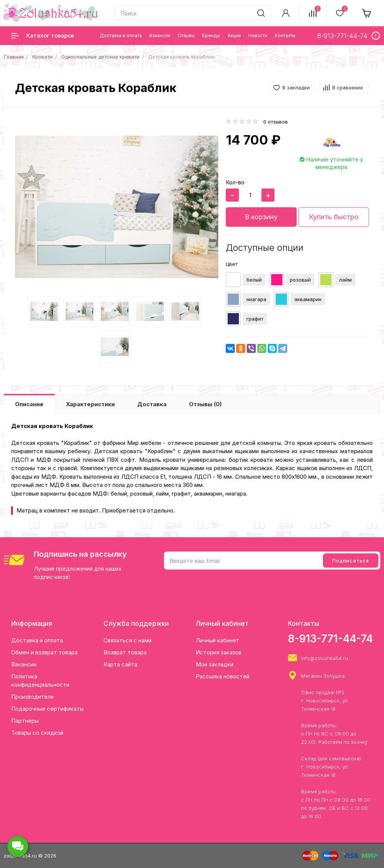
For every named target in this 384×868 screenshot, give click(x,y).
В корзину (261, 217)
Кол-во (235, 182)
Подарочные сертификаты (47, 709)
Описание (29, 404)
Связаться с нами (127, 640)
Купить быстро (334, 217)
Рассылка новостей (223, 676)
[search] (261, 13)
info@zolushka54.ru (325, 658)
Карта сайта (120, 664)
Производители (32, 697)
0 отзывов (276, 122)
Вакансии (24, 664)
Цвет (232, 264)
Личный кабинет (217, 640)
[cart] (367, 13)
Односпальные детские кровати (100, 57)
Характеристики (90, 404)
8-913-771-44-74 (330, 639)
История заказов (219, 652)
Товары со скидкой (37, 733)
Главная (14, 57)
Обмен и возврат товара (44, 652)
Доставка (152, 404)
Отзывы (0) (205, 404)
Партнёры (25, 721)
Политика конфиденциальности (40, 680)
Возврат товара (125, 652)
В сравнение (348, 87)
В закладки (296, 87)
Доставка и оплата (37, 640)
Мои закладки (214, 664)
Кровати (42, 57)
